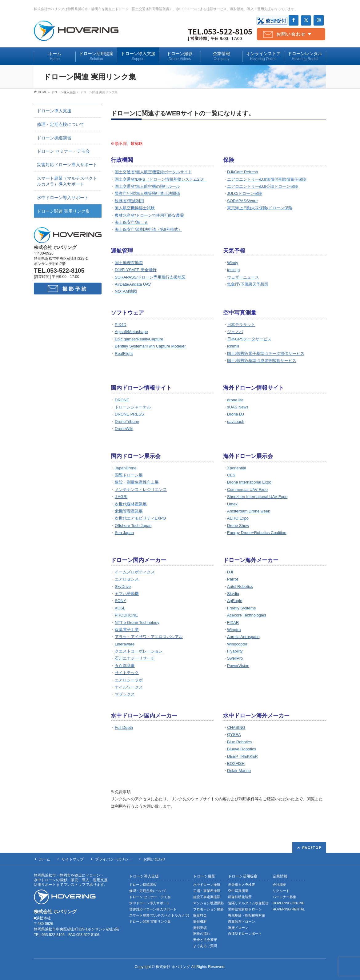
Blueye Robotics (242, 749)
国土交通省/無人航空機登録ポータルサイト (153, 172)
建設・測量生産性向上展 (137, 482)
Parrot (232, 579)
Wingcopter (237, 644)
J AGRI (121, 497)
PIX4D (121, 325)
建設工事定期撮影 (207, 897)
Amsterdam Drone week (248, 511)
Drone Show (238, 526)
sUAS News (238, 407)
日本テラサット (241, 325)
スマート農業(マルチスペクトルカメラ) (159, 915)
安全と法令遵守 (205, 940)
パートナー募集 (284, 897)
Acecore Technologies (247, 615)
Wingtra (234, 630)
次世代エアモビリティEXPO (140, 518)
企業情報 (280, 876)
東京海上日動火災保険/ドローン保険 (260, 208)
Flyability (235, 651)
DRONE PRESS (129, 414)
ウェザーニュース (243, 277)
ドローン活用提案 (243, 876)
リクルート (281, 891)
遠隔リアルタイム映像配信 (248, 903)
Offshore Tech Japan (133, 526)
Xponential (236, 468)
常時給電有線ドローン (245, 909)
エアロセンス (127, 579)
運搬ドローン (238, 928)
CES (231, 475)
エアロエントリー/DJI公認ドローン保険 (263, 186)
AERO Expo (238, 518)
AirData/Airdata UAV (133, 284)
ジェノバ (235, 332)
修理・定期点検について (61, 124)
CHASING (236, 727)
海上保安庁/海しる (131, 222)
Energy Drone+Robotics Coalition (257, 533)
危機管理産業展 (129, 511)
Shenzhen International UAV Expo (257, 497)
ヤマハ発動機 (127, 594)
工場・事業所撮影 (207, 891)
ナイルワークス (129, 687)
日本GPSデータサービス (249, 339)
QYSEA (234, 735)
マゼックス (125, 694)
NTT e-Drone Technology (137, 623)
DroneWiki (124, 429)
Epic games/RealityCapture (139, 339)
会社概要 (279, 885)
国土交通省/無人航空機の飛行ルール (147, 186)
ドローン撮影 (204, 876)
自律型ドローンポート (245, 934)
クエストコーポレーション (139, 651)
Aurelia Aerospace (243, 637)
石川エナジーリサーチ (135, 658)
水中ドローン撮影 (207, 885)
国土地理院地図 (129, 263)
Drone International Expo (249, 482)
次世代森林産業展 (131, 504)
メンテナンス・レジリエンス (141, 490)
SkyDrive (123, 586)
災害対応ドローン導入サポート (67, 165)
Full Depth (124, 727)
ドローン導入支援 (54, 111)
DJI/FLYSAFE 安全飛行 (136, 270)
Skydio (233, 594)
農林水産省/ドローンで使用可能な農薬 (149, 215)
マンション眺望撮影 (208, 903)
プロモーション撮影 (208, 909)
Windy (233, 263)
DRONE (122, 400)
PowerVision (238, 666)
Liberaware (125, 644)
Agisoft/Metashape (131, 332)
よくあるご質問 (205, 946)
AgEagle (235, 601)
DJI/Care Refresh (242, 172)
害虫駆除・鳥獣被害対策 (247, 915)
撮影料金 (200, 915)
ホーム (45, 859)
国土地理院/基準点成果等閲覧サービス (262, 361)
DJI (230, 572)
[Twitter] (306, 20)
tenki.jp (233, 270)
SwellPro (235, 658)
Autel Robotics (240, 586)
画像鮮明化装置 (240, 897)
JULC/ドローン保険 (245, 193)
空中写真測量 (238, 891)
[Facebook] (294, 20)
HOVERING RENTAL (289, 909)
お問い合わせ (291, 34)
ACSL (120, 608)
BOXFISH (236, 763)
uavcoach (236, 422)
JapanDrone (126, 468)
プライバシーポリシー (114, 859)
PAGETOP (312, 847)
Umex (232, 504)
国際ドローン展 (129, 475)
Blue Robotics (239, 742)
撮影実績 (200, 928)
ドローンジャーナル (133, 407)
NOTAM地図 (126, 291)
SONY (120, 601)
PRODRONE (126, 615)
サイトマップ (73, 859)
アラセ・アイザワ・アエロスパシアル (149, 637)
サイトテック (127, 673)
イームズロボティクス (135, 572)
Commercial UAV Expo (247, 490)
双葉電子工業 (127, 630)
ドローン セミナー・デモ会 (63, 151)
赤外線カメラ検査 (242, 885)
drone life (235, 400)
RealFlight (124, 353)
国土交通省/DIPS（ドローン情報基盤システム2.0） (161, 179)
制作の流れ (202, 934)
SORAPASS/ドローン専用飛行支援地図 (150, 277)
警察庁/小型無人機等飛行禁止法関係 (147, 193)
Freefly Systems (241, 608)
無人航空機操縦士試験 (135, 208)
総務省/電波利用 (129, 201)
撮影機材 (200, 922)
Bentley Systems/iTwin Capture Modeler (150, 346)
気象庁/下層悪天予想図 (248, 284)
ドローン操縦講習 (54, 138)
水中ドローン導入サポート (63, 198)
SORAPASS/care (242, 201)
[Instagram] (319, 20)
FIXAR (233, 623)
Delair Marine (239, 771)
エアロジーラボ (129, 680)
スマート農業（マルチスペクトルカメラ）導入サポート (67, 181)
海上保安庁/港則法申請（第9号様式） (148, 229)
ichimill (233, 346)
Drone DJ (236, 414)
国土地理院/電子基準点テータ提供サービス (266, 353)
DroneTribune (127, 422)
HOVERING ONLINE (288, 903)
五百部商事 (125, 666)
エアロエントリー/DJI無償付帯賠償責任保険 (267, 179)
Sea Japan (124, 533)
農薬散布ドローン (242, 922)
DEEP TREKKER (242, 756)
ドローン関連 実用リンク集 (63, 211)
